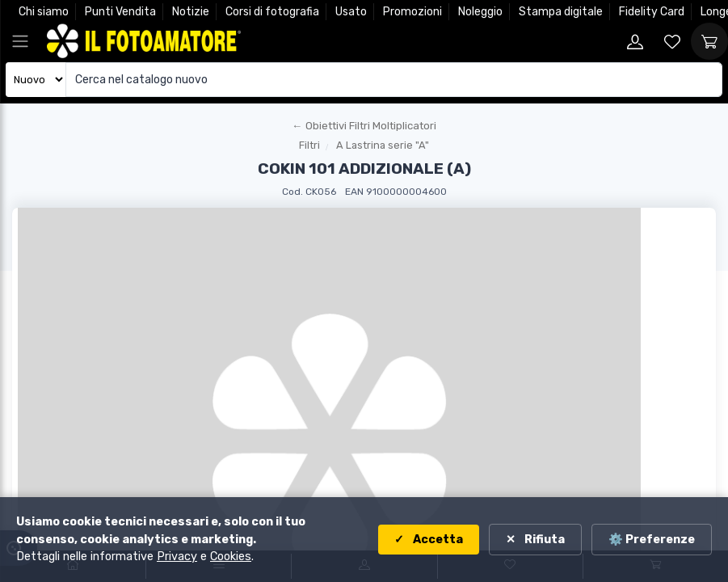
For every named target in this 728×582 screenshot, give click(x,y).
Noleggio (480, 12)
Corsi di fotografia (272, 12)
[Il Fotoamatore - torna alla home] (144, 41)
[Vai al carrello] (709, 41)
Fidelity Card (652, 12)
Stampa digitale (561, 12)
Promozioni (412, 12)
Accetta (437, 540)
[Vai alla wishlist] (672, 41)
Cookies (231, 557)
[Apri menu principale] (20, 41)
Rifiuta (543, 540)
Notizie (191, 12)
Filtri (309, 145)
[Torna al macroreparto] (364, 126)
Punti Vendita (120, 12)
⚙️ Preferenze (652, 540)
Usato (351, 12)
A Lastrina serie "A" (383, 145)
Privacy (177, 557)
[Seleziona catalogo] (36, 80)
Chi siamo (44, 12)
